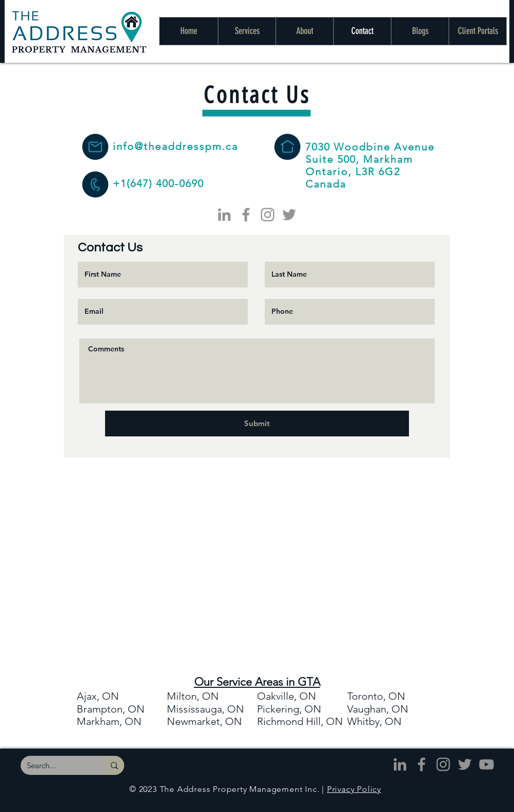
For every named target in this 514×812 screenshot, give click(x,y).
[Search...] (55, 765)
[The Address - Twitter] (289, 215)
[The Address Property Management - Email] (95, 147)
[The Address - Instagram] (268, 215)
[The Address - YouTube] (486, 764)
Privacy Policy (354, 789)
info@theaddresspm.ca (175, 146)
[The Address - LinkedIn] (224, 215)
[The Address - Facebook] (246, 215)
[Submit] (257, 424)
